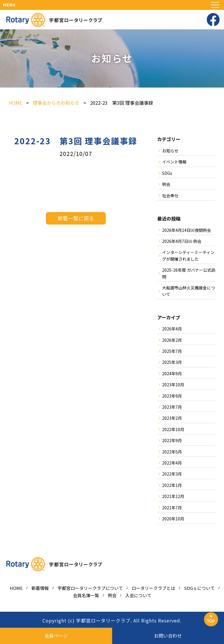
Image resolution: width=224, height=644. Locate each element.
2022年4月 (172, 463)
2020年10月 (173, 519)
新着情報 (40, 588)
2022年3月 (172, 474)
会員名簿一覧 (86, 595)
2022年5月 (172, 452)
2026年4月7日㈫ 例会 (182, 241)
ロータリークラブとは (153, 588)
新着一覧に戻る (76, 218)
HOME (16, 588)
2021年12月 (173, 496)
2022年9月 (172, 440)
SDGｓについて (199, 588)
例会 (166, 184)
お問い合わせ (168, 636)
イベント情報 (174, 162)
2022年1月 (172, 485)
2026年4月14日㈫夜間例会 (187, 230)
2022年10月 (173, 429)
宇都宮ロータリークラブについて (90, 588)
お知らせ (170, 151)
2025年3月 (172, 362)
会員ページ (56, 636)
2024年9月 (172, 373)
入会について (138, 595)
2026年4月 (172, 329)
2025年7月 (172, 351)
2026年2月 (172, 340)
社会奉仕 (170, 195)
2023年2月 (172, 418)
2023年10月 (173, 385)
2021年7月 (172, 508)
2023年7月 (172, 407)
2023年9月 (172, 396)
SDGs (167, 173)
